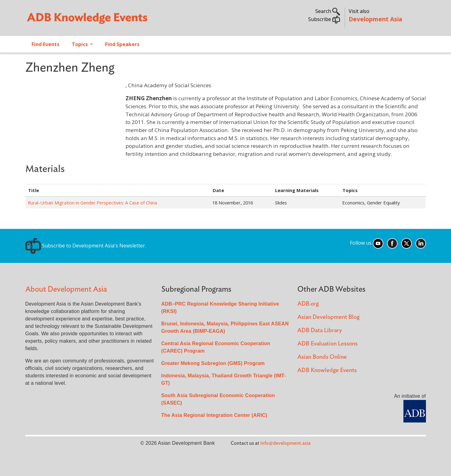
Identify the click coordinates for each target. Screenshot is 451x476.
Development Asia (375, 19)
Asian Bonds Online (322, 357)
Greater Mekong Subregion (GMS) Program (213, 363)
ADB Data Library (320, 330)
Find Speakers (122, 44)
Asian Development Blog (328, 317)
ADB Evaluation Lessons (328, 344)
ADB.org (308, 304)
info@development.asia (285, 443)
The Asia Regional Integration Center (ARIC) (214, 415)
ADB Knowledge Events (327, 370)
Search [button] (328, 11)
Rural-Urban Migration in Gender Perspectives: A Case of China (92, 203)
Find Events (45, 44)
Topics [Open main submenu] (80, 44)
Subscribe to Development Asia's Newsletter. (86, 246)
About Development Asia (66, 289)
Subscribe (324, 19)
